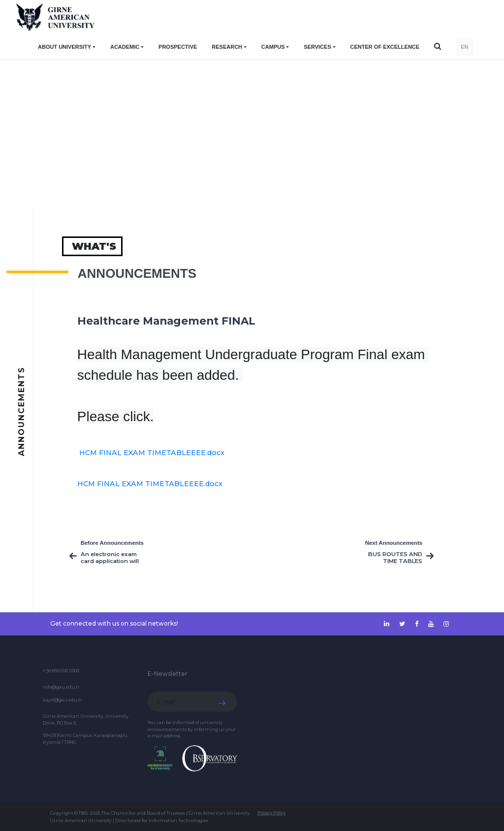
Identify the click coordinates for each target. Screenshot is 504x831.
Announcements (137, 273)
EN (464, 47)
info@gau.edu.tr (61, 687)
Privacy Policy (271, 813)
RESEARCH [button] (227, 47)
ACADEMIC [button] (125, 47)
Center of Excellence (385, 47)
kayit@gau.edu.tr (63, 700)
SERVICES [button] (317, 47)
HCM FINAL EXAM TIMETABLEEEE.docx (152, 453)
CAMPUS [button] (273, 47)
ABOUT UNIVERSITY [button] (64, 47)
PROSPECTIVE (178, 47)
